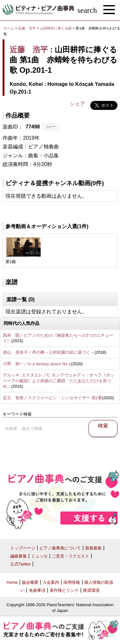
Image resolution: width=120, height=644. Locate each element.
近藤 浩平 (27, 28)
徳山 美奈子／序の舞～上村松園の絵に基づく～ (49, 352)
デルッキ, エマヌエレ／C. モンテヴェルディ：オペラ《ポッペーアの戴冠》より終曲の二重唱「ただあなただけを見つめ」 (59, 381)
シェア (77, 104)
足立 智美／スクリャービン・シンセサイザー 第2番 (52, 398)
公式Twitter (20, 564)
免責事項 (37, 590)
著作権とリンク (64, 590)
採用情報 (72, 582)
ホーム (9, 28)
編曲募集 (19, 556)
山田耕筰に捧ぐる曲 (56, 28)
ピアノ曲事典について (60, 548)
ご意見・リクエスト (71, 556)
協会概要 (30, 582)
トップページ (23, 548)
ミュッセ (39, 556)
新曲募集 (93, 548)
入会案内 (51, 582)
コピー (51, 127)
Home (12, 582)
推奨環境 (91, 590)
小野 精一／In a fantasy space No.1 (37, 364)
